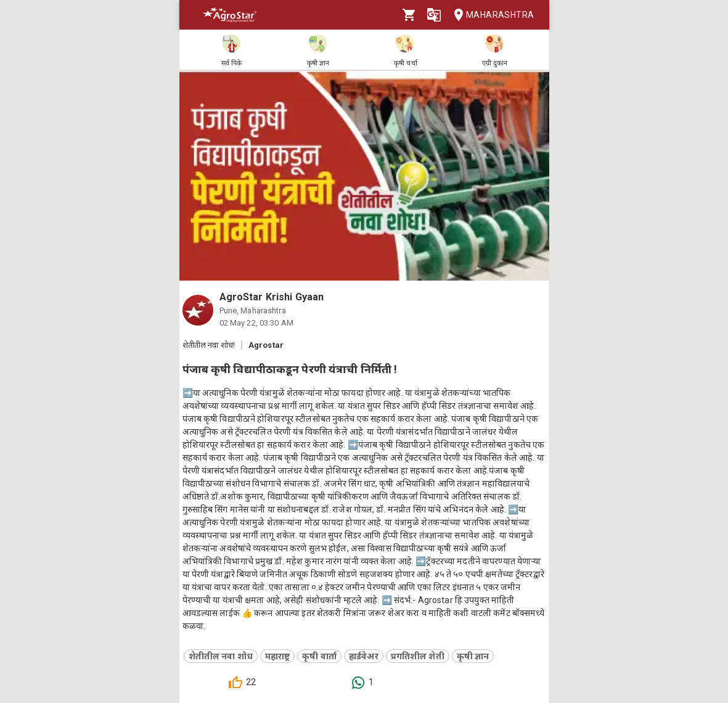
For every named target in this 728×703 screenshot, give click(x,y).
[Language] (434, 15)
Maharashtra (490, 15)
